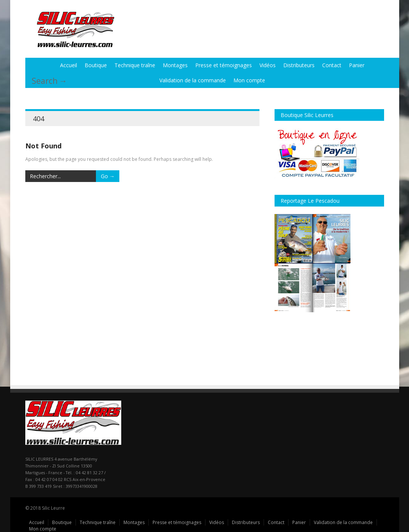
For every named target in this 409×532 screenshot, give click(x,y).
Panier (357, 65)
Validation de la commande (193, 80)
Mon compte (249, 80)
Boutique (96, 65)
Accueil (69, 65)
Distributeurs (299, 65)
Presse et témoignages (224, 65)
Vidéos (268, 65)
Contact (332, 65)
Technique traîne (135, 65)
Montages (175, 65)
